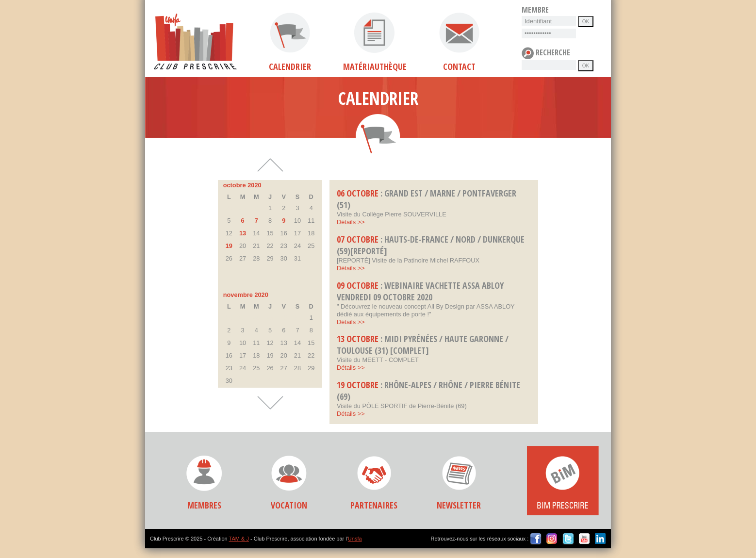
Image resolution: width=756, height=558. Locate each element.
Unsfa (355, 539)
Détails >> (351, 222)
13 (243, 233)
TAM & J (239, 539)
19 (229, 246)
